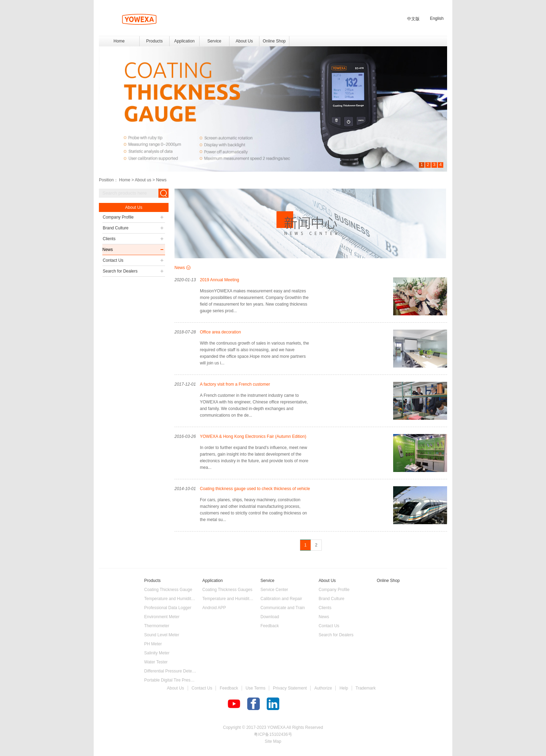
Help (344, 688)
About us (143, 180)
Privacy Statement (290, 688)
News (161, 180)
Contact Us (202, 688)
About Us (175, 688)
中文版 (413, 19)
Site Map (273, 741)
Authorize (323, 688)
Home (119, 41)
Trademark (366, 688)
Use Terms (255, 688)
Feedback (229, 688)
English (437, 18)
